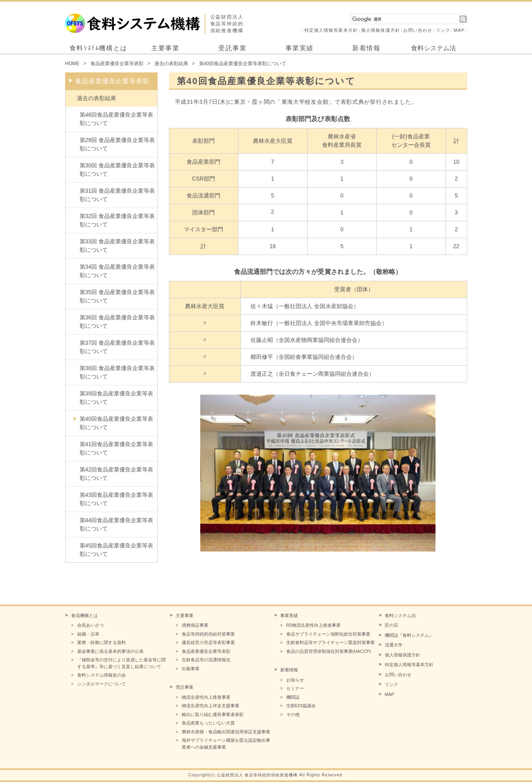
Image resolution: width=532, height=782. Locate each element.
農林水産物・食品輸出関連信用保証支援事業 (226, 732)
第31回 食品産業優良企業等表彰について (117, 195)
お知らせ (295, 680)
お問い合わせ (418, 30)
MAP (459, 30)
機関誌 (293, 697)
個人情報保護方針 (381, 30)
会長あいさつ (90, 625)
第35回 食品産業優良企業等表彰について (117, 296)
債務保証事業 (195, 625)
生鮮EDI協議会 (301, 706)
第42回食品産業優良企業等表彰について (117, 474)
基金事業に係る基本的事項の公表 (110, 651)
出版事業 (191, 669)
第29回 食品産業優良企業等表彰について (117, 144)
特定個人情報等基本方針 (331, 30)
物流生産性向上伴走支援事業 (211, 706)
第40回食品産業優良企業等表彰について (117, 423)
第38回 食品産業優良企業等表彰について (117, 372)
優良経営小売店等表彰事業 (208, 642)
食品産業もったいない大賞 (208, 723)
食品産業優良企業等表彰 (117, 64)
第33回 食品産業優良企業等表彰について (117, 246)
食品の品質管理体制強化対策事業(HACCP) (329, 651)
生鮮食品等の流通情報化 (206, 660)
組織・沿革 (88, 634)
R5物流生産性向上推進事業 (313, 625)
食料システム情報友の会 (102, 675)
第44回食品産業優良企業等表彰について (117, 524)
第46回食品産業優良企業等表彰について (117, 119)
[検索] (405, 19)
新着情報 (366, 48)
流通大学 (394, 645)
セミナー (295, 688)
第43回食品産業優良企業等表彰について (117, 499)
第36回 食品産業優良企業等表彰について (117, 322)
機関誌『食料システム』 (409, 635)
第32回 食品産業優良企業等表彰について (117, 220)
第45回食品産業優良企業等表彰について (117, 550)
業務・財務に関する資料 (102, 642)
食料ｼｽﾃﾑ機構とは (99, 48)
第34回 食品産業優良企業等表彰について (117, 271)
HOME (72, 64)
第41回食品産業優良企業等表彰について (117, 448)
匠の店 (391, 625)
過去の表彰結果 (171, 64)
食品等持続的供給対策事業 (208, 634)
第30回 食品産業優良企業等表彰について (117, 170)
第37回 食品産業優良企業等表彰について (117, 347)
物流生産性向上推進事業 (206, 697)
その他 (293, 714)
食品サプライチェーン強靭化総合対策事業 (328, 634)
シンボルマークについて (102, 684)
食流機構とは (84, 615)
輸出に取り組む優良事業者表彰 (213, 714)
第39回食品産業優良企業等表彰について (117, 398)
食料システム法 (433, 48)
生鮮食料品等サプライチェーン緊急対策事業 (331, 642)
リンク (443, 30)
